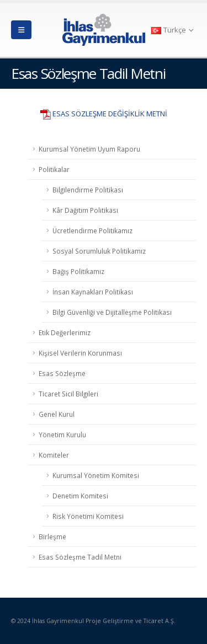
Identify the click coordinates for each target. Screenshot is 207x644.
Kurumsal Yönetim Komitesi (96, 475)
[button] (21, 30)
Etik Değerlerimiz (65, 332)
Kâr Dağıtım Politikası (85, 210)
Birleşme (52, 536)
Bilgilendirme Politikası (88, 190)
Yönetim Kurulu (62, 434)
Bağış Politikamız (78, 271)
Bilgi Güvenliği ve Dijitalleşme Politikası (112, 312)
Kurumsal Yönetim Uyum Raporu (89, 149)
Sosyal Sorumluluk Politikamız (99, 251)
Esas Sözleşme (62, 373)
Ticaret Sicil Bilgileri (68, 394)
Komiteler (54, 455)
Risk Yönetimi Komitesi (88, 516)
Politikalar (54, 169)
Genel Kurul (57, 414)
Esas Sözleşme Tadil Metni (80, 557)
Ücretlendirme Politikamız (92, 230)
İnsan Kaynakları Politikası (93, 292)
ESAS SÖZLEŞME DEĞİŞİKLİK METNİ (110, 114)
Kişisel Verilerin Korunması (80, 353)
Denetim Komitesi (80, 496)
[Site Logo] (104, 30)
